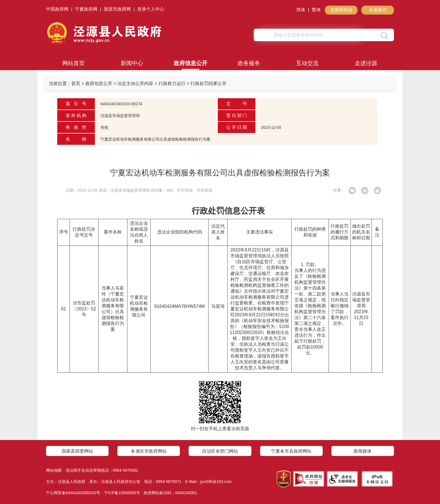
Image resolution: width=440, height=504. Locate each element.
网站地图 (54, 470)
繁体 (316, 10)
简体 (301, 10)
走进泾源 (366, 63)
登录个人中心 (151, 9)
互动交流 (307, 63)
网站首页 (74, 63)
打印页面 (185, 190)
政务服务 (249, 63)
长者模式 (378, 10)
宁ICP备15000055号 (122, 493)
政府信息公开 (191, 63)
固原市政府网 (117, 9)
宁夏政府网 (86, 9)
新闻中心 (132, 63)
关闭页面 (205, 190)
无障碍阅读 (341, 10)
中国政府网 (57, 9)
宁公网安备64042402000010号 (73, 493)
